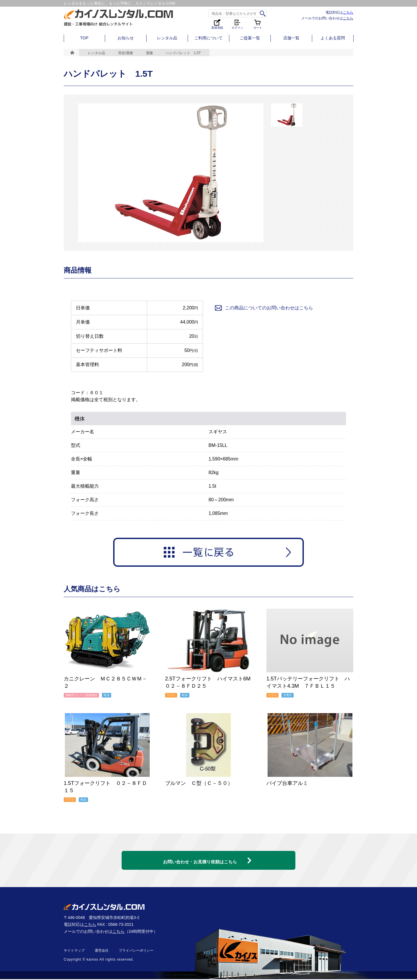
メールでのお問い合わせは (327, 18)
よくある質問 (333, 38)
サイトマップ (74, 951)
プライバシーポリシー (136, 951)
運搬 (149, 53)
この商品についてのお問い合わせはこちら (264, 308)
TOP (84, 38)
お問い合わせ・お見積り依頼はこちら (200, 857)
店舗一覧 (291, 38)
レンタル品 (167, 38)
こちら (348, 12)
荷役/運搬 (126, 53)
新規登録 (217, 24)
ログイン (237, 24)
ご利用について (209, 38)
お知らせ (126, 38)
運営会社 (102, 951)
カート (258, 24)
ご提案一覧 (250, 38)
